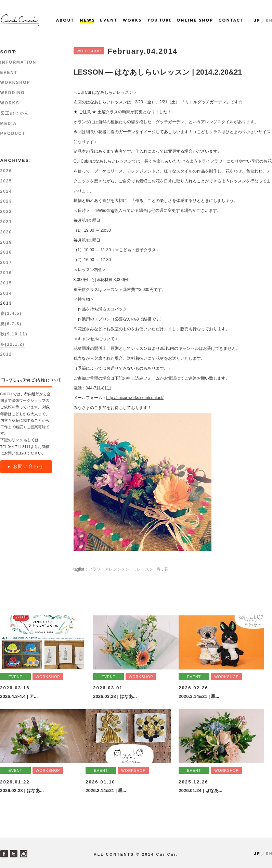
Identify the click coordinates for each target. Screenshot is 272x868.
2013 (6, 303)
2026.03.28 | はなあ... (115, 696)
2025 (6, 181)
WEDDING (13, 93)
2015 (6, 283)
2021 (6, 222)
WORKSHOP (89, 51)
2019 (6, 242)
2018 (6, 252)
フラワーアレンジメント (111, 569)
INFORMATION (18, 62)
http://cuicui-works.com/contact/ (135, 398)
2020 (6, 232)
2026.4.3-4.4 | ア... (19, 696)
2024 (6, 191)
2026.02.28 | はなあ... (22, 790)
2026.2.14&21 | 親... (106, 790)
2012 (6, 354)
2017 (6, 263)
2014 (6, 293)
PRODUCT (13, 133)
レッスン (145, 569)
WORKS (10, 103)
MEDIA (9, 124)
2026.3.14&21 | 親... (199, 696)
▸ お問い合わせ (26, 466)
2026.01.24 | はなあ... (200, 790)
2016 (6, 273)
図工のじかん (15, 113)
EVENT (9, 73)
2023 (6, 201)
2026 (6, 171)
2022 (6, 212)
